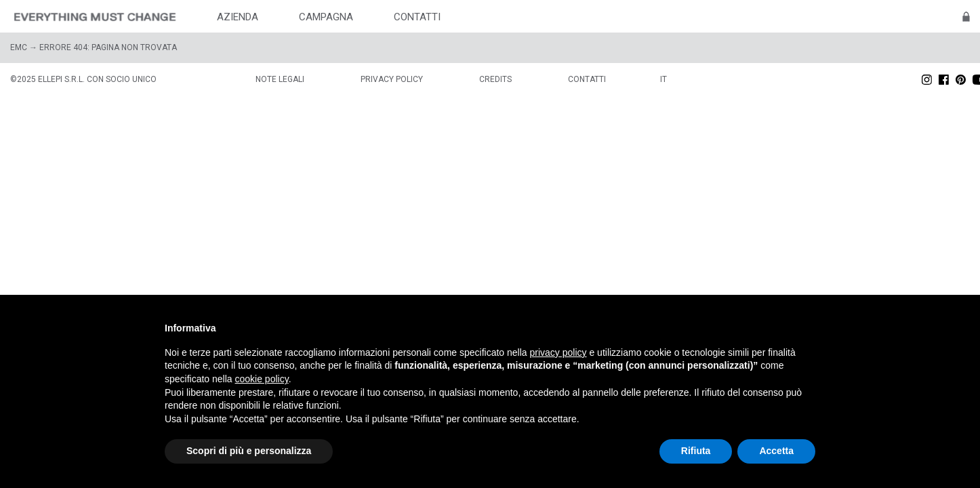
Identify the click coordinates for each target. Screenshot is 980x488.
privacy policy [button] (558, 352)
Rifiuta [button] (696, 451)
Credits (495, 79)
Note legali (280, 79)
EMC (19, 47)
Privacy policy (392, 79)
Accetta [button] (776, 451)
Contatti (587, 79)
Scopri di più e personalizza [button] (249, 451)
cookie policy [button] (262, 379)
